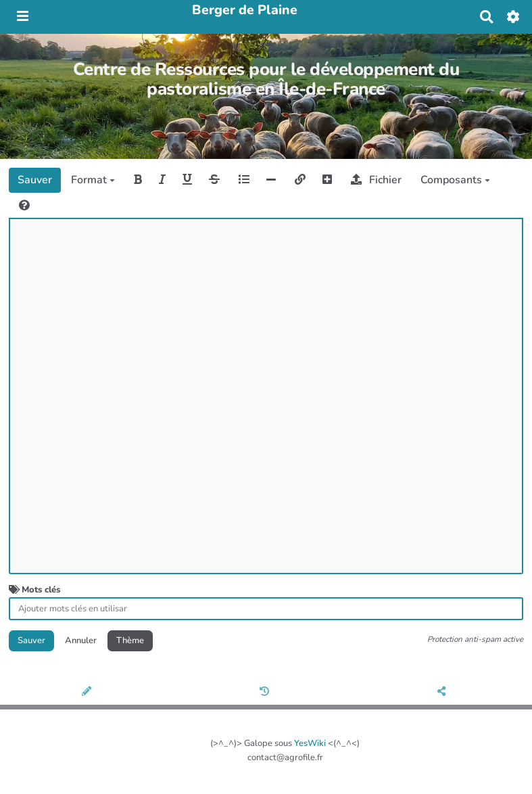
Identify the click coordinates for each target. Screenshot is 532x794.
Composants (455, 180)
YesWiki (310, 743)
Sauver (35, 180)
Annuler (81, 640)
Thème (130, 640)
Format (93, 180)
